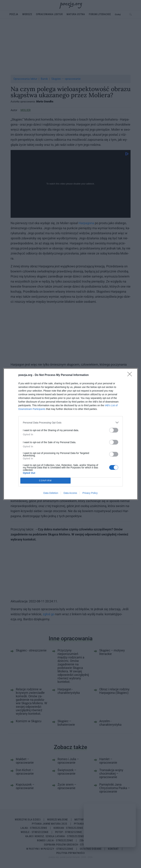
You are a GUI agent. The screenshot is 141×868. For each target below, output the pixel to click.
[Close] (131, 375)
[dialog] (71, 434)
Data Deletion (51, 493)
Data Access (70, 493)
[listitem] (71, 423)
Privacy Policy (90, 493)
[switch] (114, 430)
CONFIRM (45, 481)
